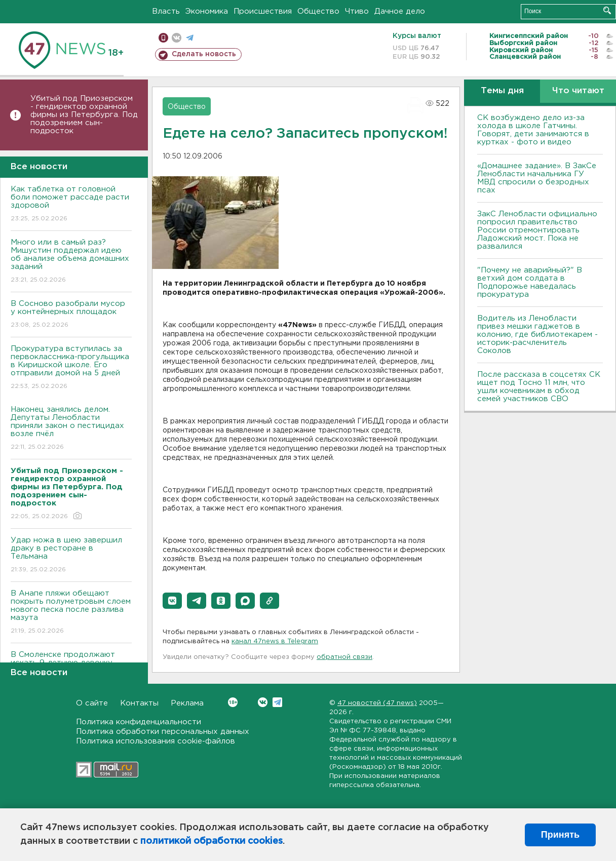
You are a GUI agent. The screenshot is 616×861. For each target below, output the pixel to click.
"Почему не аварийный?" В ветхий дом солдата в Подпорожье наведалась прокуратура (530, 282)
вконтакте (177, 38)
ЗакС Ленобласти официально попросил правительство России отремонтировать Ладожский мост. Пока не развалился (537, 230)
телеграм (190, 38)
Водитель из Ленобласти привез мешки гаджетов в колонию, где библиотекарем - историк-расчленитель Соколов (537, 335)
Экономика (207, 11)
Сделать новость (204, 54)
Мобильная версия (163, 38)
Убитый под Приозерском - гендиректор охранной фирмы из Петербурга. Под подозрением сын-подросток (84, 115)
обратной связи (344, 657)
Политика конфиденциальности (139, 722)
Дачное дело (400, 11)
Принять (560, 835)
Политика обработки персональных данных (163, 732)
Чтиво (357, 11)
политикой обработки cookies (211, 841)
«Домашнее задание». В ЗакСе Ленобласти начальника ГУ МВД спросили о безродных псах (537, 178)
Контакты (139, 703)
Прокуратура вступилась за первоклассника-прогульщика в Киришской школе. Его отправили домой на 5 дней (71, 368)
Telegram (277, 702)
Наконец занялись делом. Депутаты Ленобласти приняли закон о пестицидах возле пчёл (71, 429)
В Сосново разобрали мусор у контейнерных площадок (71, 315)
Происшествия (263, 11)
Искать (607, 10)
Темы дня (502, 91)
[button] (172, 601)
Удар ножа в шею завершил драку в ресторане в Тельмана (71, 555)
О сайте (92, 703)
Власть (166, 11)
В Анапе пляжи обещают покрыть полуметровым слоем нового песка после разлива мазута (71, 613)
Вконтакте (233, 702)
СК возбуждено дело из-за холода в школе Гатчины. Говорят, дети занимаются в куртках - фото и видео (533, 130)
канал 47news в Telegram (275, 641)
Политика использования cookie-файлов (156, 741)
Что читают (578, 91)
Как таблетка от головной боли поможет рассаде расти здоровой (71, 204)
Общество (318, 11)
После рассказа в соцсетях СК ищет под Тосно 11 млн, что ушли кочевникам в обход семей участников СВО (539, 387)
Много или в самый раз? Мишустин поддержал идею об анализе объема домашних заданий (71, 262)
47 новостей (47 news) (377, 703)
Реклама (187, 703)
